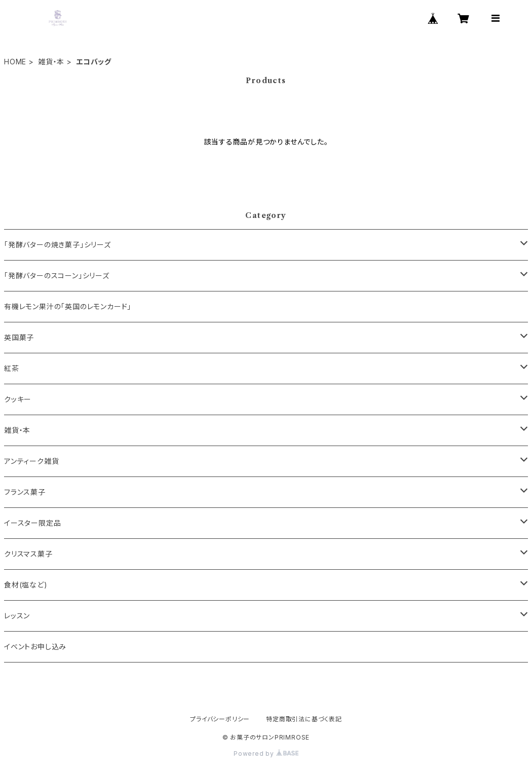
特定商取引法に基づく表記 (304, 719)
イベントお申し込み (35, 647)
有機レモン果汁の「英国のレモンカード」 (68, 306)
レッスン (17, 616)
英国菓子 (19, 337)
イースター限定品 (32, 523)
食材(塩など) (26, 585)
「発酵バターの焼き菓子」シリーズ (58, 245)
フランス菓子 (25, 492)
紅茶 (12, 368)
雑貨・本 (51, 62)
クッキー (18, 399)
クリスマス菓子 (28, 554)
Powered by (266, 753)
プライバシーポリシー (220, 719)
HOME (15, 62)
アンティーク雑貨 (31, 461)
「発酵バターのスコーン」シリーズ (57, 275)
